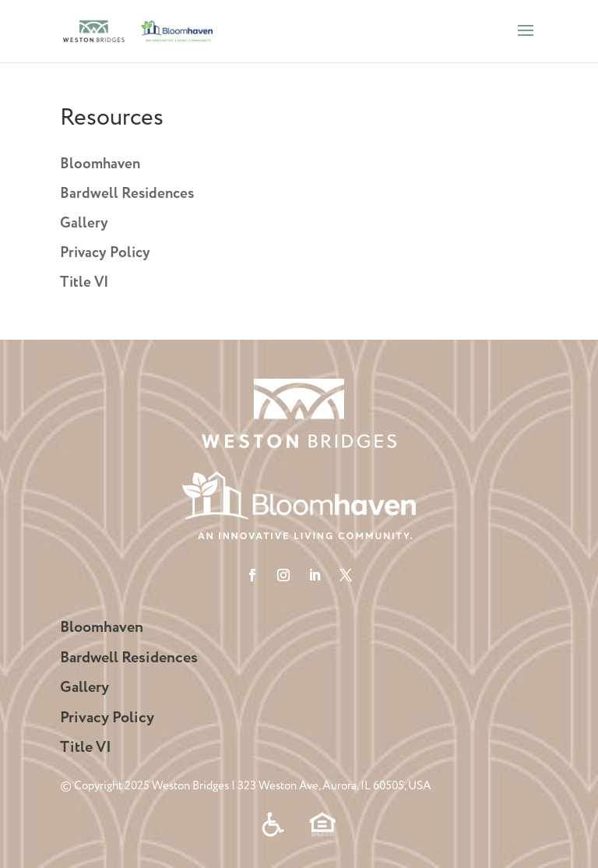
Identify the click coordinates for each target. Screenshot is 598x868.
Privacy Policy (105, 253)
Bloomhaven (100, 164)
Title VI (84, 283)
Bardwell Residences (127, 194)
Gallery (84, 224)
